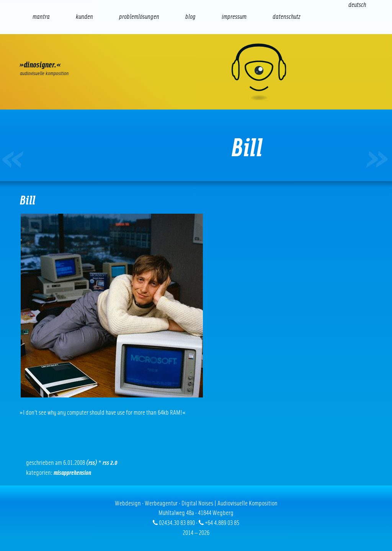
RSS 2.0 (110, 463)
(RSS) (92, 463)
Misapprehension (72, 473)
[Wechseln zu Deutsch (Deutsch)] (357, 5)
